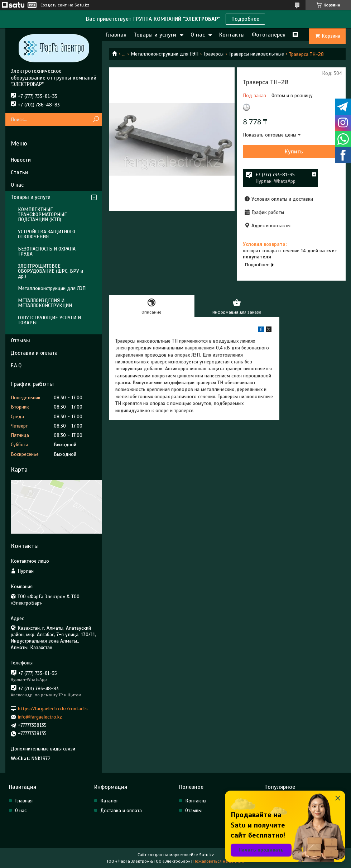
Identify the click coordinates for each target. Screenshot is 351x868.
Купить (294, 152)
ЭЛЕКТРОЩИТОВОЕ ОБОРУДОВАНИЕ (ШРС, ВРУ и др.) (51, 271)
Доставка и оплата (34, 353)
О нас (198, 35)
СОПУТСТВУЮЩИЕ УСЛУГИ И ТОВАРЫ (49, 320)
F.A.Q (16, 366)
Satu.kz (206, 855)
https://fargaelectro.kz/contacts (53, 708)
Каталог (109, 801)
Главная (116, 35)
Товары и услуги (155, 35)
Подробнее (245, 19)
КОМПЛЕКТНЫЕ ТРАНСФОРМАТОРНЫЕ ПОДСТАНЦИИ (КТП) (42, 214)
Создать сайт (54, 5)
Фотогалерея (269, 35)
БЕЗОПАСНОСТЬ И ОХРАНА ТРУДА (47, 251)
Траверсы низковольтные (256, 54)
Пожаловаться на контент (219, 861)
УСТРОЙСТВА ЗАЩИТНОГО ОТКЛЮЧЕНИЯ (47, 234)
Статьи (19, 172)
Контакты (232, 35)
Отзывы (20, 340)
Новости (21, 160)
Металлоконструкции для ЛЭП (165, 54)
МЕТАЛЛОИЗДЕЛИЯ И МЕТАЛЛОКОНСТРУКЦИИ (45, 303)
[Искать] (96, 120)
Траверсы (213, 54)
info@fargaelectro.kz (40, 717)
